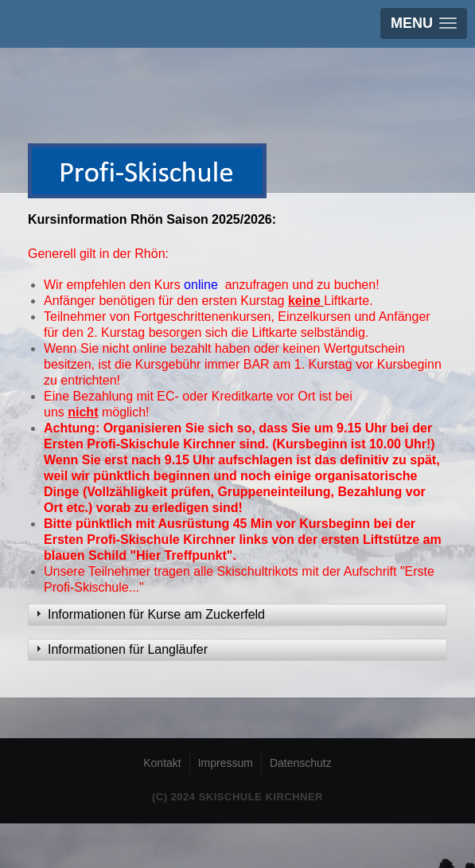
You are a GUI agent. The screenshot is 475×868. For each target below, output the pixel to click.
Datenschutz (301, 763)
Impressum (226, 763)
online (202, 285)
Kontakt (162, 763)
